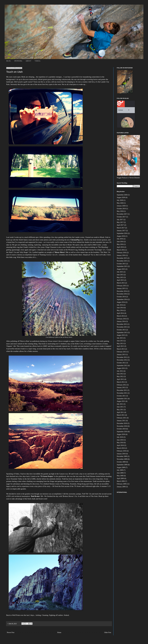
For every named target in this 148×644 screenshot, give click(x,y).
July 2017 (120, 220)
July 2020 (120, 200)
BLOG (9, 61)
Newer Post (11, 632)
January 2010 (121, 454)
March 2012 (121, 382)
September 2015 (122, 266)
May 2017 (120, 222)
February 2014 (122, 319)
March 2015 (121, 283)
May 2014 (120, 310)
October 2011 (121, 396)
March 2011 (121, 415)
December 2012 (122, 357)
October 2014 (121, 297)
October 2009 (121, 462)
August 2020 (121, 197)
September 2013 (122, 333)
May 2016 (120, 244)
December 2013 (122, 324)
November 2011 (122, 393)
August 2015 (121, 269)
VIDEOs (38, 61)
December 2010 (122, 423)
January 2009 (121, 487)
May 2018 (120, 211)
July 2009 (120, 470)
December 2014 (122, 291)
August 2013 (121, 335)
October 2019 (121, 209)
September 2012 (122, 366)
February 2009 (122, 484)
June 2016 (120, 242)
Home (59, 632)
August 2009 (121, 467)
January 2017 (121, 231)
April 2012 (120, 379)
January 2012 (121, 387)
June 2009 (120, 473)
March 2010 (121, 448)
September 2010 (122, 432)
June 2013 (120, 341)
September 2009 (122, 465)
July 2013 (120, 338)
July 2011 (120, 404)
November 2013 (122, 327)
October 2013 (121, 330)
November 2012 (122, 360)
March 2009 (121, 481)
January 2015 (121, 288)
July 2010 (120, 437)
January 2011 (121, 421)
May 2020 (120, 203)
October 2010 (121, 429)
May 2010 (120, 443)
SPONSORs (18, 61)
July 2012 (120, 371)
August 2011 (121, 401)
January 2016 (121, 255)
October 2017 (121, 217)
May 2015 (120, 277)
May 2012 (120, 377)
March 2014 (121, 316)
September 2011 (122, 399)
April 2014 (120, 313)
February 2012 (122, 385)
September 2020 (122, 195)
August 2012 (121, 368)
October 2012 (121, 363)
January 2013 (121, 355)
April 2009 (120, 478)
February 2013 (122, 352)
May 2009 (120, 476)
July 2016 (120, 239)
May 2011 (120, 410)
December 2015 (122, 258)
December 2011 (122, 390)
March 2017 (121, 228)
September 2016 (122, 233)
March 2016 (121, 250)
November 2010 (122, 426)
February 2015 (122, 286)
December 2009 (122, 456)
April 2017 (120, 225)
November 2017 (122, 214)
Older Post (108, 632)
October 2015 (121, 264)
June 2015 (120, 275)
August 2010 (121, 434)
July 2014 (120, 305)
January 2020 (121, 206)
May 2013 (120, 344)
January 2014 (121, 321)
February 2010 (122, 451)
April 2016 (120, 247)
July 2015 (120, 272)
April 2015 (120, 280)
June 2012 (120, 374)
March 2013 (121, 349)
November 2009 (122, 459)
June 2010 (120, 440)
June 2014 (120, 308)
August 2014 (121, 302)
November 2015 (122, 261)
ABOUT (28, 61)
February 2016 (122, 253)
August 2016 (121, 236)
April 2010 (120, 445)
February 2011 (122, 418)
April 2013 (120, 346)
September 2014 (122, 299)
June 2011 (120, 407)
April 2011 (120, 412)
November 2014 (122, 294)
